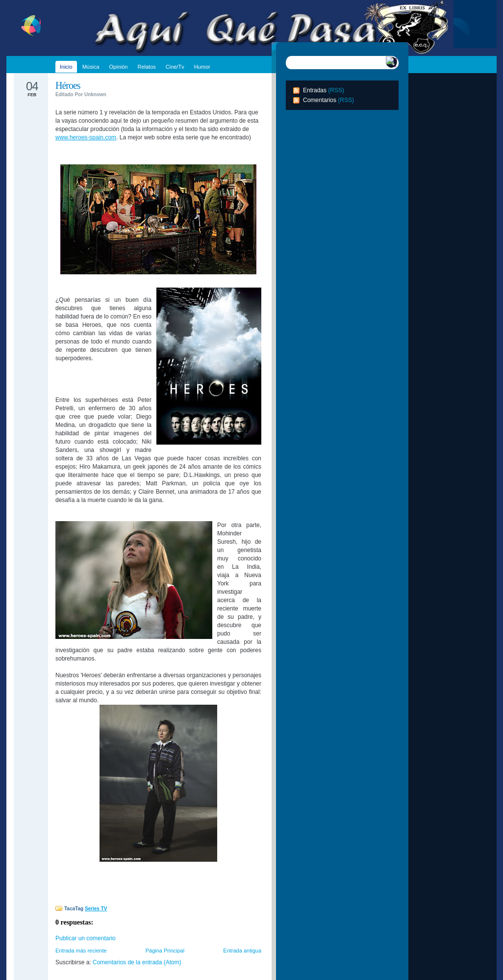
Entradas (315, 90)
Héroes (68, 85)
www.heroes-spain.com (86, 137)
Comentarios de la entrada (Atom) (137, 962)
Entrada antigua (242, 951)
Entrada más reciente (81, 951)
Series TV (96, 909)
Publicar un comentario (86, 938)
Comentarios (320, 100)
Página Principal (165, 951)
